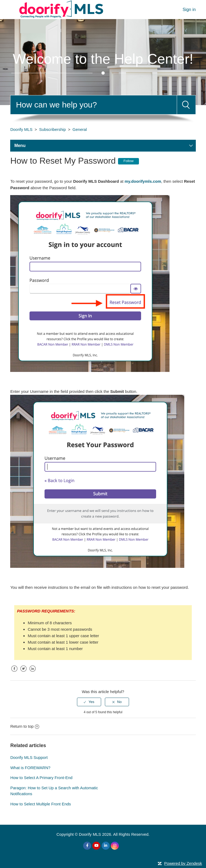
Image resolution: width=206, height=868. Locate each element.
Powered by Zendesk (183, 863)
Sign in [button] (189, 10)
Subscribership (52, 129)
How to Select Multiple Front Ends (41, 804)
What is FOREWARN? (30, 768)
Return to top (25, 726)
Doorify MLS (21, 129)
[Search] (93, 105)
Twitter (24, 673)
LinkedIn (33, 673)
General (80, 129)
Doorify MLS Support (29, 757)
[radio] (89, 702)
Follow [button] (128, 161)
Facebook (14, 673)
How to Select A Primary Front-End (41, 778)
